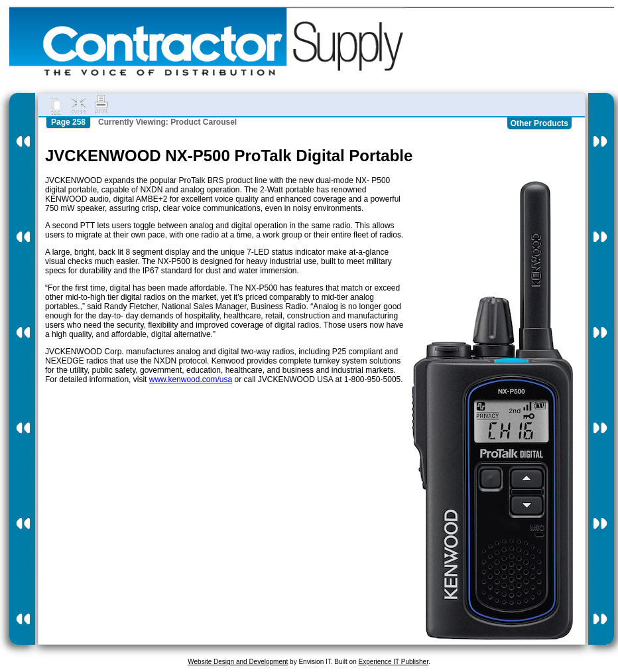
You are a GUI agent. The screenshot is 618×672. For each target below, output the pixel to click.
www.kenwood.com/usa (191, 379)
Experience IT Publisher (393, 662)
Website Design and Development (238, 662)
